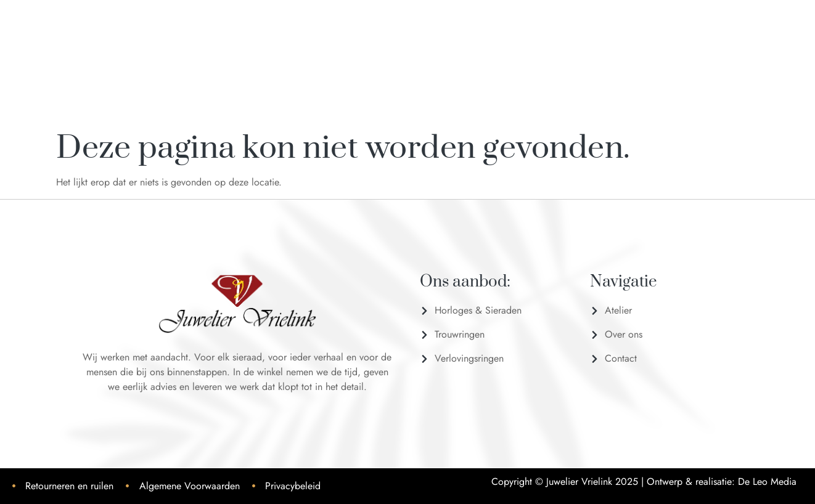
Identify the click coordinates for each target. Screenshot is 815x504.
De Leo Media (767, 482)
